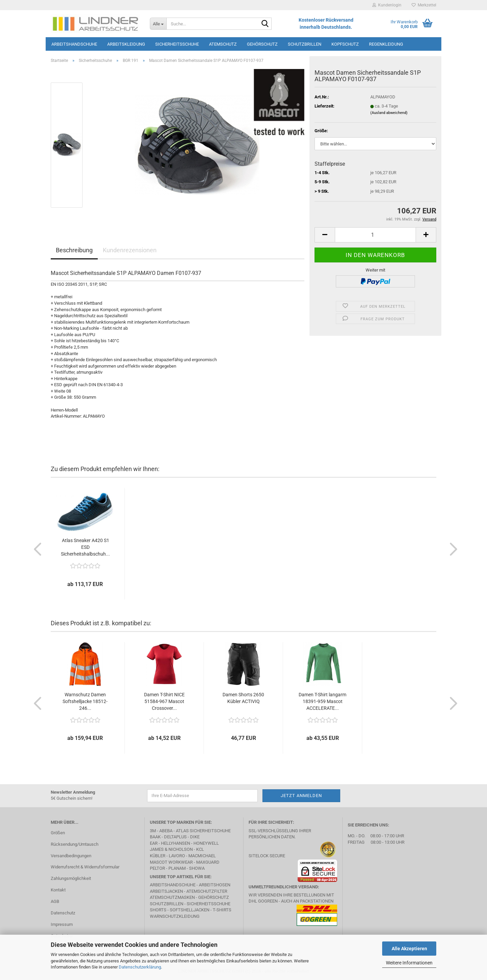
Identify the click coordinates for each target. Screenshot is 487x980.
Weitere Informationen (409, 963)
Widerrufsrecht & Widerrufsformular (85, 867)
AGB (55, 901)
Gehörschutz (262, 44)
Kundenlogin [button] (387, 5)
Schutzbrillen (305, 44)
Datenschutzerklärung (140, 967)
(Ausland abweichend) (389, 113)
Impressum (62, 924)
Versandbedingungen (71, 856)
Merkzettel (424, 5)
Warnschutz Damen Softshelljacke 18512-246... (85, 701)
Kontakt (58, 890)
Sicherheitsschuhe (177, 44)
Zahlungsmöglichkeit (71, 878)
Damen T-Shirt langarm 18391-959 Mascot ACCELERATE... (322, 701)
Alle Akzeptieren (409, 949)
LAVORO (177, 856)
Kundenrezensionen (130, 250)
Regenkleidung (386, 44)
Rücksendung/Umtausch (75, 844)
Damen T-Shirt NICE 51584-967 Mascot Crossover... (164, 701)
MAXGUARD (208, 862)
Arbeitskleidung (126, 44)
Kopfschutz (345, 44)
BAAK (155, 837)
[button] (325, 235)
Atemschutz (223, 44)
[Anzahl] (375, 235)
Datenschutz (63, 913)
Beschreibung (74, 250)
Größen (58, 833)
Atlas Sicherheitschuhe (203, 831)
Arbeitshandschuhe (74, 44)
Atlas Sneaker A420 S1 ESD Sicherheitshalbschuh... (85, 547)
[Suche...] (158, 24)
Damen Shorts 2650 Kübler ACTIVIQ (243, 698)
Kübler (158, 856)
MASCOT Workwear (171, 862)
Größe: (321, 131)
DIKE (195, 837)
